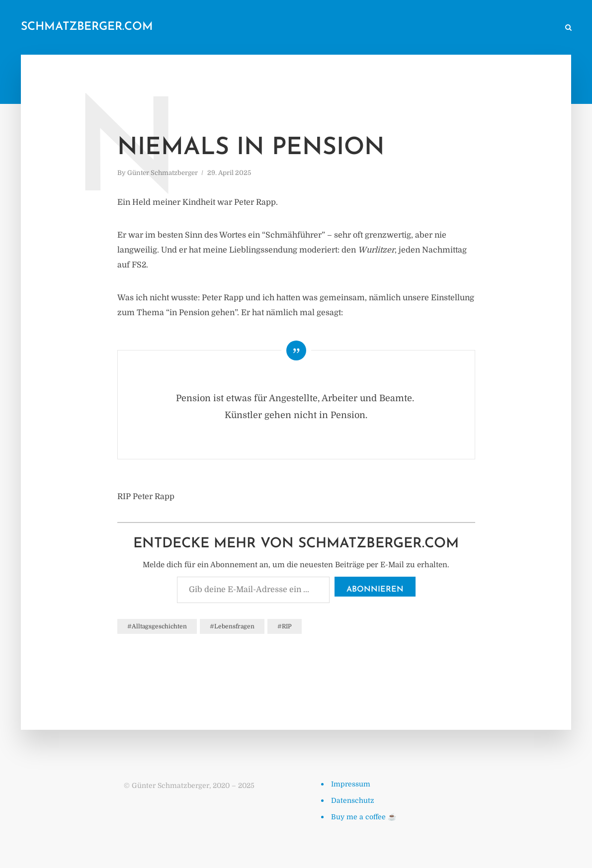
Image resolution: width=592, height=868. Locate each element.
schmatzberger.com (87, 27)
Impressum (351, 784)
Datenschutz (353, 800)
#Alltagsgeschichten (157, 626)
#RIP (285, 626)
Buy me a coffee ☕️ (364, 817)
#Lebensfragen (232, 626)
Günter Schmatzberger (163, 173)
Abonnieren (375, 590)
